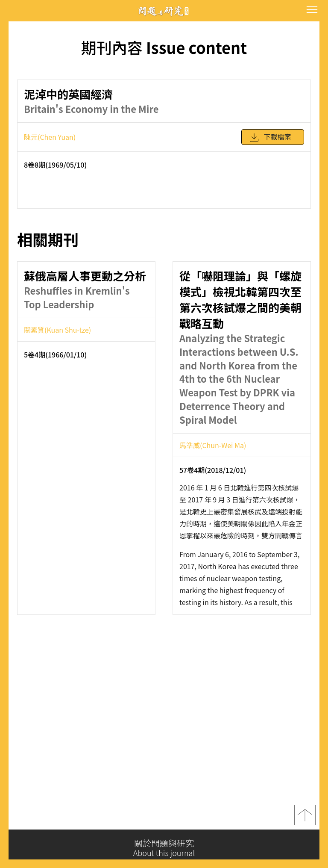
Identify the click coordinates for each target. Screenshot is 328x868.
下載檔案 (270, 142)
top (305, 819)
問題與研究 (164, 11)
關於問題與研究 (164, 848)
